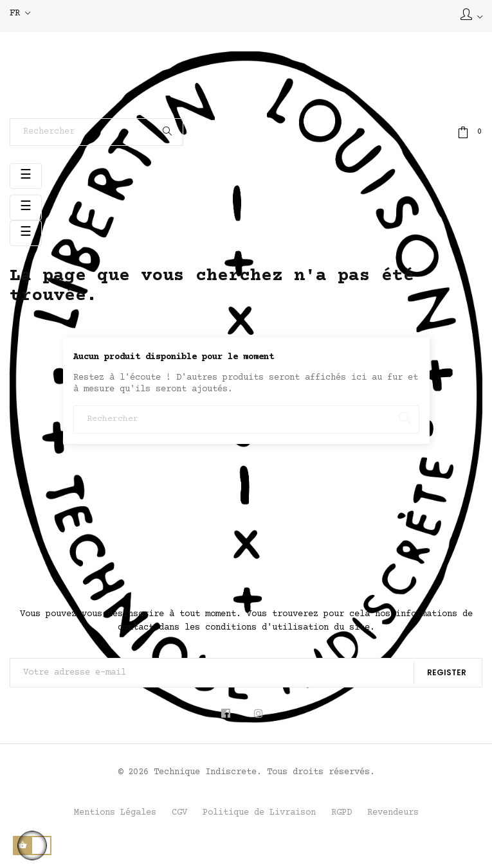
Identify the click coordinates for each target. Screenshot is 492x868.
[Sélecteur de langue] (20, 14)
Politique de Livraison (259, 813)
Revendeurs (393, 813)
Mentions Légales (115, 813)
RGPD (342, 813)
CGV (179, 813)
